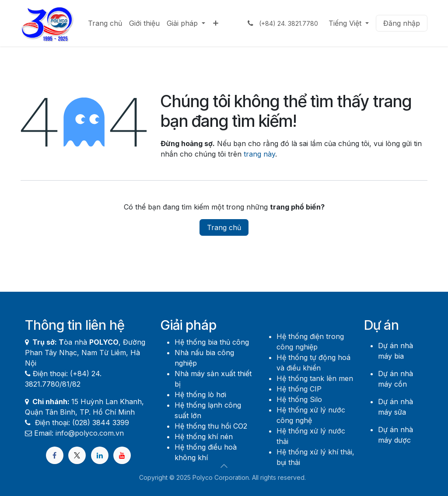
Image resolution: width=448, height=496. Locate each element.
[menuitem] (105, 23)
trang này (259, 154)
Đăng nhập (402, 23)
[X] (77, 455)
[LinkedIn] (100, 455)
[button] (224, 466)
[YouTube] (122, 455)
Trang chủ (224, 227)
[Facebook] (55, 455)
